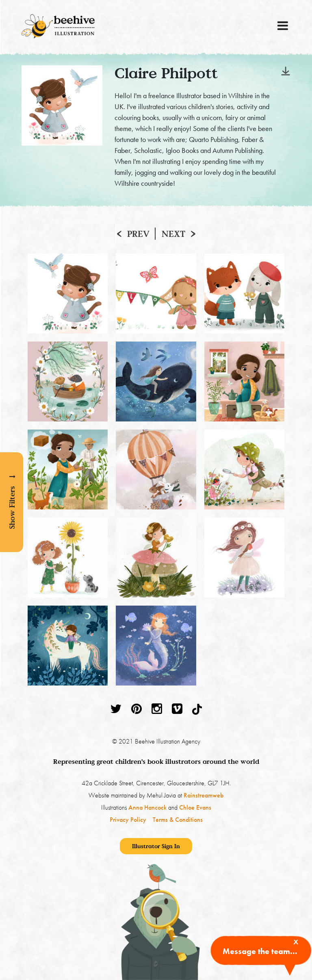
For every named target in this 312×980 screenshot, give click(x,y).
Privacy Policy (128, 820)
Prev (138, 234)
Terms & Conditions (178, 820)
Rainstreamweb (204, 795)
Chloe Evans (195, 807)
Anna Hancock (147, 807)
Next (173, 234)
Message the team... (260, 951)
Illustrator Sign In (156, 846)
